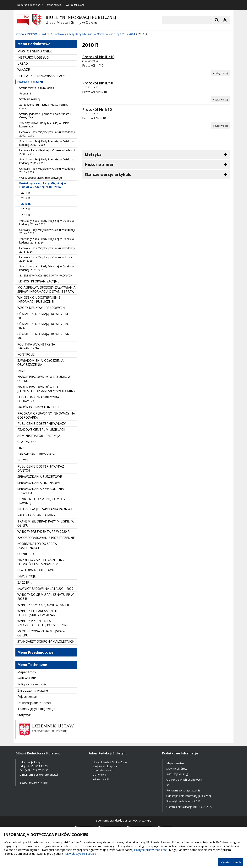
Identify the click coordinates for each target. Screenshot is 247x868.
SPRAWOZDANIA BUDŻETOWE (40, 477)
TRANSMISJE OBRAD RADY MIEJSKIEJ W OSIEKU (46, 523)
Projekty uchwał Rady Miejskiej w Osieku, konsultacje (45, 125)
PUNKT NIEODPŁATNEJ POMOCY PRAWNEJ (41, 501)
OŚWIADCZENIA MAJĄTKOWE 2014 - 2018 (44, 316)
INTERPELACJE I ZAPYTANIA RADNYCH (45, 509)
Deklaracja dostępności (30, 5)
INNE (21, 371)
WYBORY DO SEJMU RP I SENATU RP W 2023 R (46, 597)
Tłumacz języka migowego (36, 709)
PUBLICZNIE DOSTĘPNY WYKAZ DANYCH (41, 468)
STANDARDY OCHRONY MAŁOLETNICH (46, 641)
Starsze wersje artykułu (108, 174)
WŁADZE (24, 70)
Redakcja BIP (27, 678)
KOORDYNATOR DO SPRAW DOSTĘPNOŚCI (37, 546)
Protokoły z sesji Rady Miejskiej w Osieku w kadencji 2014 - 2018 (47, 222)
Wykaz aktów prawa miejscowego (41, 178)
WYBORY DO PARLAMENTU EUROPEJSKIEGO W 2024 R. (37, 613)
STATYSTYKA (27, 442)
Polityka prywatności (32, 684)
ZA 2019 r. (25, 582)
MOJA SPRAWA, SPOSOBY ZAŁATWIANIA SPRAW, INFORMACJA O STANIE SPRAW (46, 289)
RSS (169, 785)
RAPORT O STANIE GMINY (36, 515)
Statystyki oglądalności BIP (183, 801)
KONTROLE (26, 354)
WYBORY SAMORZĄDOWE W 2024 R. (43, 605)
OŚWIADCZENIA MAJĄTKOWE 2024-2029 (43, 336)
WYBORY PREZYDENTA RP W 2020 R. (44, 532)
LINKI (21, 448)
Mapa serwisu (55, 5)
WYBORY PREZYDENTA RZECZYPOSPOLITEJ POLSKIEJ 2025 (43, 623)
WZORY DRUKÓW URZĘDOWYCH (41, 308)
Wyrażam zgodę (231, 862)
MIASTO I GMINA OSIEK (35, 51)
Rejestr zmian (27, 697)
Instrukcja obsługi (177, 774)
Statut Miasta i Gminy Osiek (37, 88)
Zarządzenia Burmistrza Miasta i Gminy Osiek (44, 106)
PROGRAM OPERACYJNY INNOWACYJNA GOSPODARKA (46, 415)
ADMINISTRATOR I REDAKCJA (39, 436)
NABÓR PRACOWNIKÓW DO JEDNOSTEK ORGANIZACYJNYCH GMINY (46, 389)
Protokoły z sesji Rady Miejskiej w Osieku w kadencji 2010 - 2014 (43, 185)
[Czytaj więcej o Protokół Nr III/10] (220, 73)
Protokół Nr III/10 (98, 57)
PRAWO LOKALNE (30, 82)
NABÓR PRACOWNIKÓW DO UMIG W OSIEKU (44, 379)
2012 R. (26, 198)
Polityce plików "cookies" (151, 850)
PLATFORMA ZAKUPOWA (36, 570)
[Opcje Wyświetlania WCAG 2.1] (225, 20)
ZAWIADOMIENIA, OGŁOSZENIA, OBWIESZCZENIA (41, 363)
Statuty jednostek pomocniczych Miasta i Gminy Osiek (45, 116)
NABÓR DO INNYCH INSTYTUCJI (41, 407)
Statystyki (24, 715)
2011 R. (26, 193)
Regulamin (26, 93)
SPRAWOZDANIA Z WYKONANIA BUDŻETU (41, 491)
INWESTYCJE (27, 576)
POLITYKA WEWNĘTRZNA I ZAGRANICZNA (37, 346)
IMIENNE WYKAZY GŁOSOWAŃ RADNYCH (46, 275)
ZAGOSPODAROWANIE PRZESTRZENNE (46, 538)
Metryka (93, 154)
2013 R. (26, 209)
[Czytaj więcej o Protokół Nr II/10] (220, 99)
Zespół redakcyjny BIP (34, 782)
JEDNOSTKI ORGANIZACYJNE (38, 281)
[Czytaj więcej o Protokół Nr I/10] (220, 126)
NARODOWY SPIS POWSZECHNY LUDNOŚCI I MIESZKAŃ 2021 (41, 562)
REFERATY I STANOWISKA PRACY (41, 76)
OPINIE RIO (26, 554)
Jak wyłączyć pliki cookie (80, 854)
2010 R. (26, 204)
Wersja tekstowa (75, 5)
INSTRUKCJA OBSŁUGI (33, 57)
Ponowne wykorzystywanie (183, 790)
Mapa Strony (27, 672)
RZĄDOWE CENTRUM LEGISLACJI (41, 430)
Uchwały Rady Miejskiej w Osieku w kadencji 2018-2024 (47, 250)
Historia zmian (100, 164)
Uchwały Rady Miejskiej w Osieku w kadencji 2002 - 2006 (47, 134)
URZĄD (23, 63)
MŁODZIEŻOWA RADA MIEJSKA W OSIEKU (41, 633)
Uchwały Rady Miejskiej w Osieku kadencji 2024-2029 (46, 259)
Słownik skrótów (177, 769)
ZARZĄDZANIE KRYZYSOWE (37, 454)
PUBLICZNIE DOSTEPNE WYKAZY (41, 424)
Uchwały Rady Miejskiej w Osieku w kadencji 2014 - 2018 (47, 231)
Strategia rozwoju (30, 99)
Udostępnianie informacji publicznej (189, 796)
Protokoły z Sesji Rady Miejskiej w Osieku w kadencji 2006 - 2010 (47, 161)
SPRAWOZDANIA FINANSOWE (39, 483)
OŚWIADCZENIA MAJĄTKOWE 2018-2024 (43, 326)
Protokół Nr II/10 (98, 83)
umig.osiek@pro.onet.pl (43, 775)
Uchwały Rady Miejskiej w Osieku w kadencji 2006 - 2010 (47, 152)
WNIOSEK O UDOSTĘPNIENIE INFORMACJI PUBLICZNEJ (39, 300)
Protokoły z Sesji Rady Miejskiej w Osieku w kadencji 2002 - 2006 (47, 143)
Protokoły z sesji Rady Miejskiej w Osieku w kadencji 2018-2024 (47, 241)
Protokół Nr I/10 (97, 110)
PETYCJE (23, 460)
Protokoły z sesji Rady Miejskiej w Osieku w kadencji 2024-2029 (47, 268)
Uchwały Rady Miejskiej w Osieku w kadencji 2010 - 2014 (47, 170)
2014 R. (26, 215)
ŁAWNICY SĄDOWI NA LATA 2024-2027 (45, 589)
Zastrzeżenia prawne (33, 690)
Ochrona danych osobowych (184, 780)
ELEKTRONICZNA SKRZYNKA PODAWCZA (38, 399)
